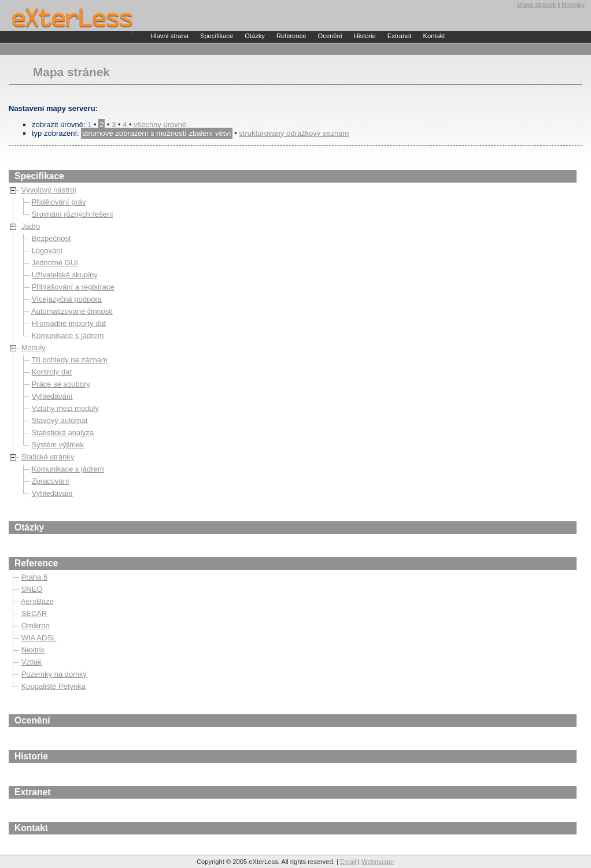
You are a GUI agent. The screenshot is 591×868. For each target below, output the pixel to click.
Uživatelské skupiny (65, 275)
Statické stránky (48, 457)
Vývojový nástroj (49, 190)
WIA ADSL (39, 638)
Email (348, 862)
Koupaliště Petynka (53, 686)
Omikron (36, 626)
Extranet (400, 36)
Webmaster (378, 862)
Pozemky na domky (54, 674)
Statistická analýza (63, 433)
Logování (47, 251)
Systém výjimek (58, 445)
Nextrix (33, 650)
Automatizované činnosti (72, 311)
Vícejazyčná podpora (67, 299)
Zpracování (51, 481)
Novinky (573, 5)
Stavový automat (60, 420)
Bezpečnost (51, 238)
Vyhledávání (52, 396)
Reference (291, 36)
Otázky (255, 36)
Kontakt (434, 36)
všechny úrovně (160, 125)
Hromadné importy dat (69, 323)
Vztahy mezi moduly (65, 408)
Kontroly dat (52, 372)
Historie (365, 36)
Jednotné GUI (55, 263)
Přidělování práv (59, 202)
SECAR (34, 613)
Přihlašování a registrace (73, 287)
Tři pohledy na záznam (69, 360)
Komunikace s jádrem (68, 335)
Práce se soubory (61, 384)
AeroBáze (37, 601)
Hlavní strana (169, 36)
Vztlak (32, 662)
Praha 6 (35, 577)
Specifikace (217, 36)
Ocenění (330, 36)
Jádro (31, 226)
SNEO (32, 589)
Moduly (34, 348)
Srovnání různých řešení (73, 214)
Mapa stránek (537, 5)
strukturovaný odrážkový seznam (294, 133)
